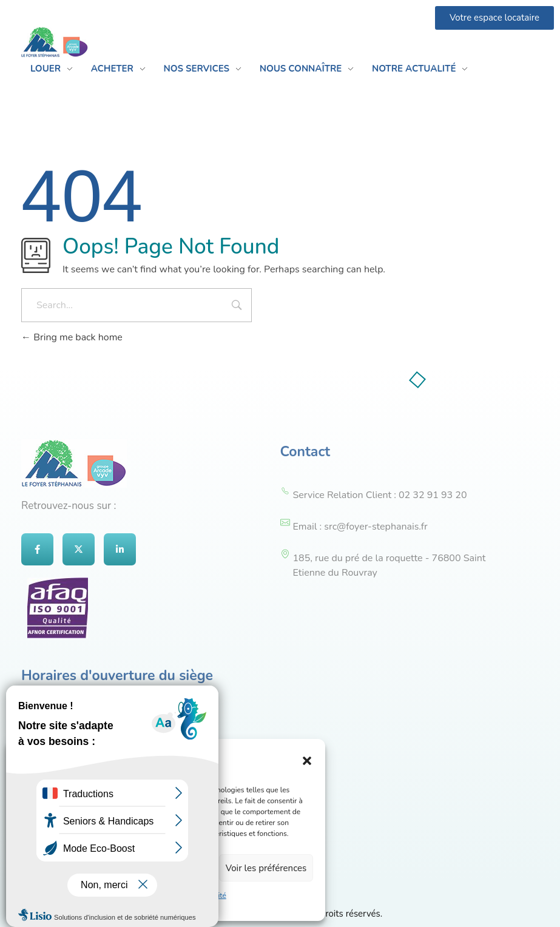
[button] (307, 760)
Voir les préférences (266, 868)
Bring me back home (72, 337)
